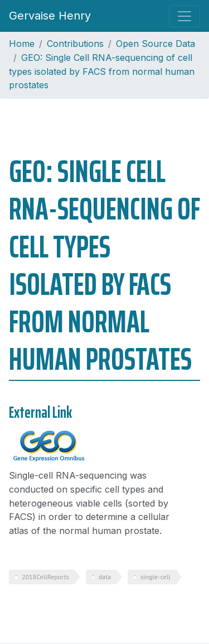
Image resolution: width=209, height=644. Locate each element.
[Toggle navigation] (184, 16)
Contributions (75, 44)
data (105, 577)
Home (22, 44)
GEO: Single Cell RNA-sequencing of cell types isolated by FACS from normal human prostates (102, 71)
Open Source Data (155, 44)
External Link (40, 412)
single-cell (155, 577)
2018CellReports (45, 577)
